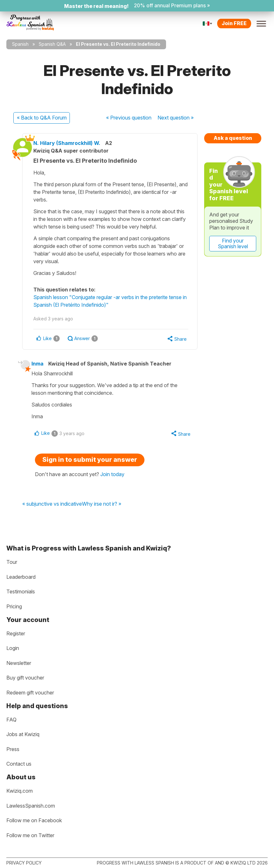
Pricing (14, 606)
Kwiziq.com (20, 791)
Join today (112, 483)
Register (16, 633)
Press (13, 749)
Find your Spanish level (233, 243)
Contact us (19, 764)
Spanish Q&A (52, 44)
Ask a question (233, 138)
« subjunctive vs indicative (52, 513)
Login (13, 648)
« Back (42, 118)
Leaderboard (21, 577)
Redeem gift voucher (30, 693)
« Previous (129, 118)
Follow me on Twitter (30, 835)
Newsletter (19, 663)
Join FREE (234, 23)
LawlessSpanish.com (31, 806)
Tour (12, 562)
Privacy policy (24, 863)
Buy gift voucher (25, 678)
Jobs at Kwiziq (23, 734)
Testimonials (21, 592)
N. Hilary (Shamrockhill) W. (72, 143)
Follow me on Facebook (34, 820)
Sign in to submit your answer (90, 468)
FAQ (11, 720)
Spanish (20, 44)
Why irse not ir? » (102, 513)
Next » (176, 118)
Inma (41, 372)
